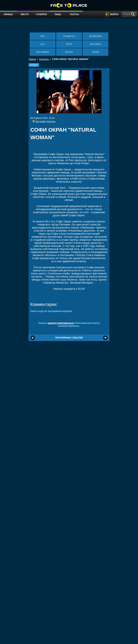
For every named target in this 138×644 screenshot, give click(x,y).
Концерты (69, 36)
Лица (58, 14)
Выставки (96, 44)
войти (114, 14)
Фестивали (43, 52)
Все (43, 36)
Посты (74, 14)
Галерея (41, 14)
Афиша (8, 14)
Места (25, 14)
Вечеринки (95, 36)
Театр (69, 44)
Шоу (43, 44)
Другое (69, 52)
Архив (95, 52)
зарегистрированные (61, 323)
